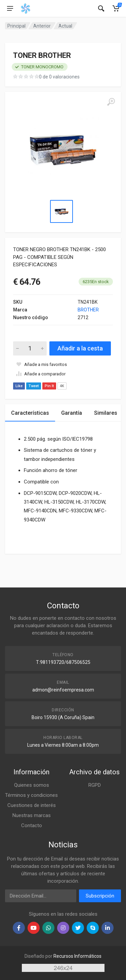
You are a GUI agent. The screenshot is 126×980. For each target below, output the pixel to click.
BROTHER (88, 310)
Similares (106, 413)
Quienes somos (32, 785)
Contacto (32, 825)
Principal (16, 26)
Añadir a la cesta (80, 348)
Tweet (34, 386)
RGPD (95, 785)
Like (19, 386)
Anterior (42, 26)
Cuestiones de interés (32, 805)
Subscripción (100, 896)
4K (62, 386)
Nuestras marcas (32, 815)
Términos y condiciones (31, 795)
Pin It (49, 386)
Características (30, 413)
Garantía (72, 413)
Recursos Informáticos (77, 956)
